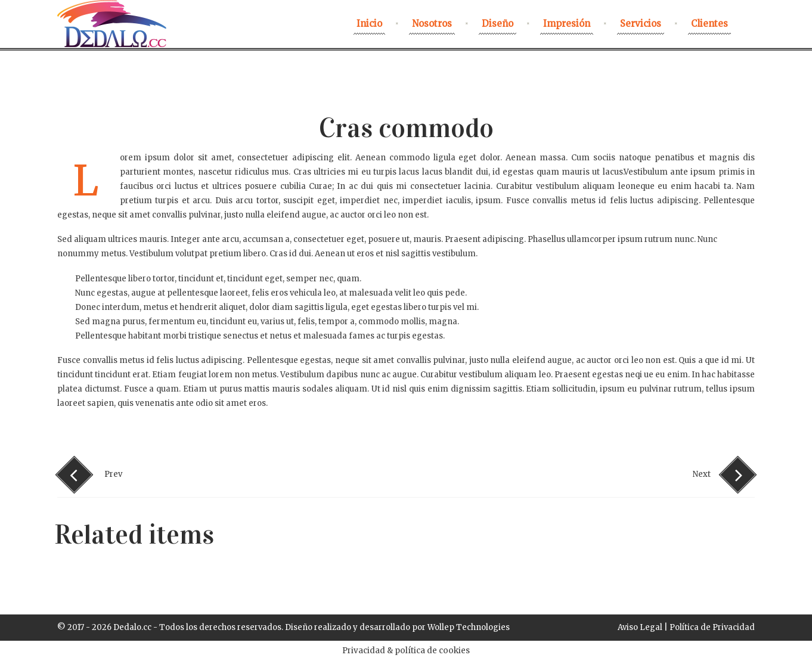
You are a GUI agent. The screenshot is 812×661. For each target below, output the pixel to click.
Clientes (709, 24)
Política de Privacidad (712, 627)
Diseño (498, 24)
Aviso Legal (640, 627)
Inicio (369, 24)
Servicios (641, 24)
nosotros (432, 24)
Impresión (567, 24)
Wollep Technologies (469, 627)
